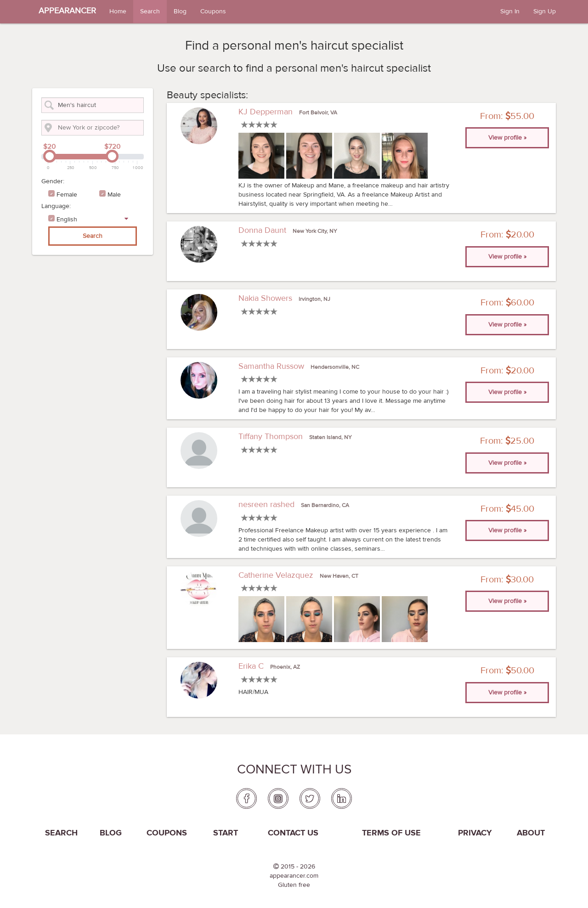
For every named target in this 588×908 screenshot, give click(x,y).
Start (226, 833)
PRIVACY (475, 833)
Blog (180, 11)
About (531, 833)
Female (67, 195)
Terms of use (391, 833)
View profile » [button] (507, 138)
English (67, 220)
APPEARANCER (67, 11)
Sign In (510, 11)
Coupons (213, 11)
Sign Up (545, 11)
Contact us (293, 833)
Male (114, 195)
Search (150, 11)
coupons (167, 833)
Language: (56, 206)
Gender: (53, 181)
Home (118, 11)
